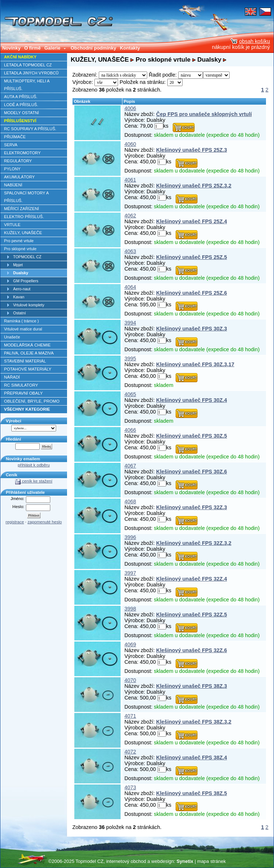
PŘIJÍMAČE (15, 137)
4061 (130, 180)
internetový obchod (126, 861)
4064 (130, 287)
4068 (130, 501)
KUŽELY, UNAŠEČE (23, 233)
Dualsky (21, 273)
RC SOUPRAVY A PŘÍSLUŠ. (30, 129)
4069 (130, 644)
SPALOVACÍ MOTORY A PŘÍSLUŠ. (26, 197)
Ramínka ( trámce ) (21, 321)
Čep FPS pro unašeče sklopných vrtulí (204, 114)
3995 (130, 359)
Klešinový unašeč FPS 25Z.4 (192, 221)
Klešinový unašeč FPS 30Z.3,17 (195, 364)
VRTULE (12, 225)
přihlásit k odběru (34, 465)
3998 (130, 609)
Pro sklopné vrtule (20, 249)
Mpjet (18, 265)
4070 (130, 680)
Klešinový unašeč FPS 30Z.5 (192, 436)
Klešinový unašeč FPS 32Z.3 (192, 507)
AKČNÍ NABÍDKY (20, 57)
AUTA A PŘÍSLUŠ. (21, 97)
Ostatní (19, 313)
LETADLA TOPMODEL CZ (28, 65)
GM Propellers (26, 281)
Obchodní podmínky (93, 48)
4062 (130, 216)
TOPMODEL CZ (27, 257)
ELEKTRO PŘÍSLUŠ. (24, 217)
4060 (130, 144)
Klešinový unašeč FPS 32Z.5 (192, 615)
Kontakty (130, 48)
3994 (130, 323)
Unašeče (12, 337)
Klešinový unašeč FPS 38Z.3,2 (194, 722)
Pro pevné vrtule (19, 241)
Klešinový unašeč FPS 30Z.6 (192, 472)
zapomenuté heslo (45, 522)
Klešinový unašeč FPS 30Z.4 (192, 400)
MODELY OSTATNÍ (21, 113)
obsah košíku (250, 41)
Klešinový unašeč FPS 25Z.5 (192, 257)
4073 (130, 787)
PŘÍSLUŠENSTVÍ (20, 121)
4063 (130, 251)
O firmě (32, 48)
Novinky (11, 48)
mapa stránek (211, 861)
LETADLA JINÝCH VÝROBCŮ (31, 73)
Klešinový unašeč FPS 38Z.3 (192, 686)
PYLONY (12, 169)
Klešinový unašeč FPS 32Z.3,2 (194, 543)
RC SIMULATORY (21, 385)
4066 (130, 430)
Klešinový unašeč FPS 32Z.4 (192, 579)
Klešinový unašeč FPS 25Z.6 (192, 293)
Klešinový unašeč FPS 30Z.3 (192, 329)
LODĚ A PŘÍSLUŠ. (21, 105)
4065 (130, 394)
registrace (15, 522)
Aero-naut (22, 289)
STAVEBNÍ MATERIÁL (25, 361)
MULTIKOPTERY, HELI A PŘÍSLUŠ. (27, 85)
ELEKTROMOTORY (22, 153)
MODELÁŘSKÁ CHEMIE (27, 345)
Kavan (19, 297)
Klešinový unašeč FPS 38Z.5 (192, 793)
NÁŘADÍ (12, 377)
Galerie (55, 48)
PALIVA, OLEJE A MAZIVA (29, 353)
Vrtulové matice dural (23, 329)
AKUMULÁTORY (19, 177)
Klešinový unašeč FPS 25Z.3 (192, 150)
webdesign (163, 861)
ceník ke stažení (34, 481)
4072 (130, 752)
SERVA (11, 145)
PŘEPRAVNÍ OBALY (23, 393)
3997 (130, 573)
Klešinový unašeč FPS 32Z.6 (192, 650)
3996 (130, 537)
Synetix (185, 861)
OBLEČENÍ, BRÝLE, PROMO (32, 401)
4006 (130, 108)
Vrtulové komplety (29, 305)
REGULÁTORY (18, 161)
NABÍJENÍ (13, 185)
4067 (130, 466)
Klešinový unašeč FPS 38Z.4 (192, 757)
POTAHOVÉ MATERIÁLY (28, 369)
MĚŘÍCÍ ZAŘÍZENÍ (21, 209)
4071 (130, 716)
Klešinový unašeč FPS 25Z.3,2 (194, 186)
